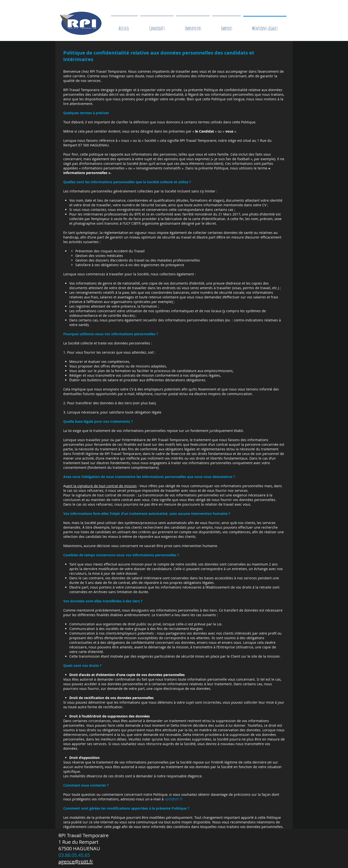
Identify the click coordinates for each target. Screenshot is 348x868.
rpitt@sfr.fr (174, 799)
